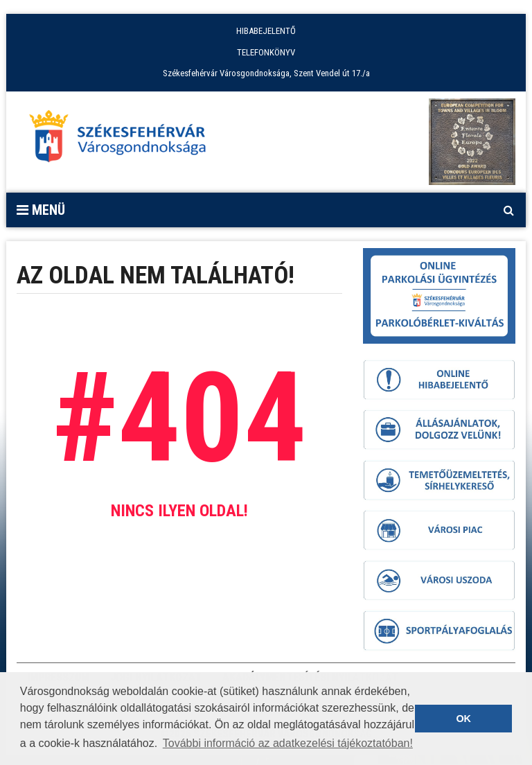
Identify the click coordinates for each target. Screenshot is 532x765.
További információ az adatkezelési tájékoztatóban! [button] (288, 743)
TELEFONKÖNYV (266, 52)
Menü (41, 210)
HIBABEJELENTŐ (266, 31)
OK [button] (463, 719)
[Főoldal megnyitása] (124, 140)
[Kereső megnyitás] (508, 210)
